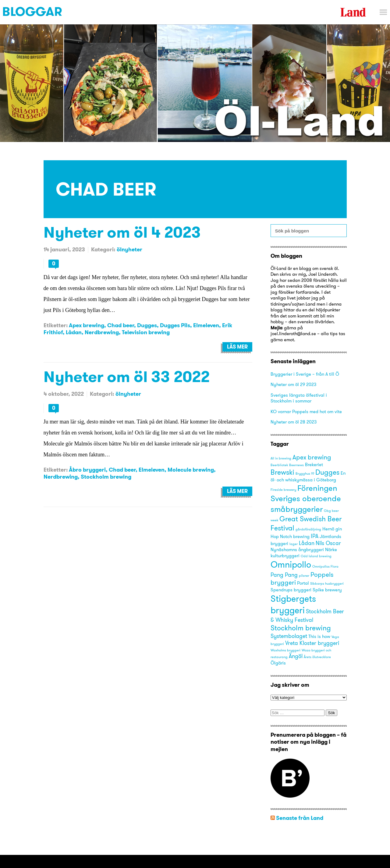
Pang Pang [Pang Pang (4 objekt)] (284, 575)
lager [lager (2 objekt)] (294, 544)
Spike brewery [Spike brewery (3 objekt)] (327, 590)
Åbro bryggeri (87, 470)
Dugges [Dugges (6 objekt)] (327, 472)
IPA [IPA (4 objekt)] (315, 536)
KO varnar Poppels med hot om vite (306, 411)
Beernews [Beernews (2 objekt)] (296, 465)
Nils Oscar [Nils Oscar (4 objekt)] (328, 543)
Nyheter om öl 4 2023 (122, 232)
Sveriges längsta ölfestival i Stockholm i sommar (299, 398)
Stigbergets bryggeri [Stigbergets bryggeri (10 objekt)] (293, 604)
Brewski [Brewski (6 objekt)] (282, 472)
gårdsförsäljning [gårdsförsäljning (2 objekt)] (308, 529)
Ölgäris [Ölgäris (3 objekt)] (278, 663)
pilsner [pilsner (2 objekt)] (304, 576)
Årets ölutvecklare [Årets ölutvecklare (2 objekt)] (317, 657)
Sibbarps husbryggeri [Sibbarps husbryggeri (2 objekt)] (327, 584)
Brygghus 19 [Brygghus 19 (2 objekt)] (305, 474)
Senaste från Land (300, 818)
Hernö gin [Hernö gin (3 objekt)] (332, 529)
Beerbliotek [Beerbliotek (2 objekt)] (279, 465)
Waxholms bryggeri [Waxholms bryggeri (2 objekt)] (285, 650)
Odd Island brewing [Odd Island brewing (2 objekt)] (316, 556)
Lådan (74, 332)
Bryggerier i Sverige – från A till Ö (305, 374)
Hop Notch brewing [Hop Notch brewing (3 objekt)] (290, 537)
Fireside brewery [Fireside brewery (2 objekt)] (283, 490)
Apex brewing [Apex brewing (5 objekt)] (312, 457)
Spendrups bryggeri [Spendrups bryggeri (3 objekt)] (291, 590)
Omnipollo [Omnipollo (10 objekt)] (291, 564)
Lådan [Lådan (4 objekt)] (307, 543)
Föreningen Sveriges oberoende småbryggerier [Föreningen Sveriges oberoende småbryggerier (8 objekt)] (306, 498)
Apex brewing (87, 325)
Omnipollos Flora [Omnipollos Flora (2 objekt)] (325, 567)
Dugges (147, 325)
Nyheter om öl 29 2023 (293, 384)
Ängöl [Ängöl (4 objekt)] (296, 656)
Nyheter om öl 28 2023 (294, 422)
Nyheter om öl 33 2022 (127, 376)
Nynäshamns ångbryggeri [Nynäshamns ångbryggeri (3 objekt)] (297, 550)
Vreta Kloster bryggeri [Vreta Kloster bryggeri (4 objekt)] (312, 643)
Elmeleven (206, 325)
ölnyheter (129, 249)
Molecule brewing (191, 470)
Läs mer (237, 347)
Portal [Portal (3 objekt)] (303, 583)
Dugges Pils (175, 325)
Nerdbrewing (102, 332)
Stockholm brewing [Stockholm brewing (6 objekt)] (301, 628)
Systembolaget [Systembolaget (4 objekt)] (289, 636)
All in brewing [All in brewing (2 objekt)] (281, 458)
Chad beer (121, 325)
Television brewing (146, 332)
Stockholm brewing (106, 477)
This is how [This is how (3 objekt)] (319, 636)
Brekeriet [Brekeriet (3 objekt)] (314, 465)
